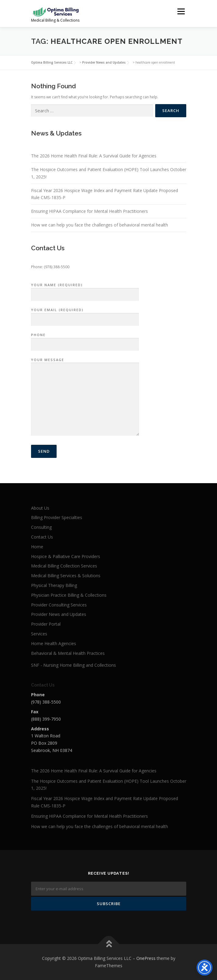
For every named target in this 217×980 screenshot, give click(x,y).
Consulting (41, 527)
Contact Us (42, 537)
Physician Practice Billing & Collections (69, 595)
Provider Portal (46, 624)
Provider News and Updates (59, 614)
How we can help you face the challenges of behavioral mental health (100, 225)
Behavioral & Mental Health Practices (68, 653)
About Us (40, 508)
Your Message (85, 397)
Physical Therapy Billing (54, 585)
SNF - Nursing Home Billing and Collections (73, 665)
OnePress (146, 958)
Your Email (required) (85, 315)
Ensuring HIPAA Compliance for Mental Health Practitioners (89, 211)
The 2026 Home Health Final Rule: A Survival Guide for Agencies (94, 156)
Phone (85, 340)
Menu (180, 11)
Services (39, 634)
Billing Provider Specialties (57, 517)
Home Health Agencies (54, 643)
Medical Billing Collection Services (64, 566)
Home (37, 547)
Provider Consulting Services (59, 605)
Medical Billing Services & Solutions (66, 576)
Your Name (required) (85, 290)
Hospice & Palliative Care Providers (66, 556)
